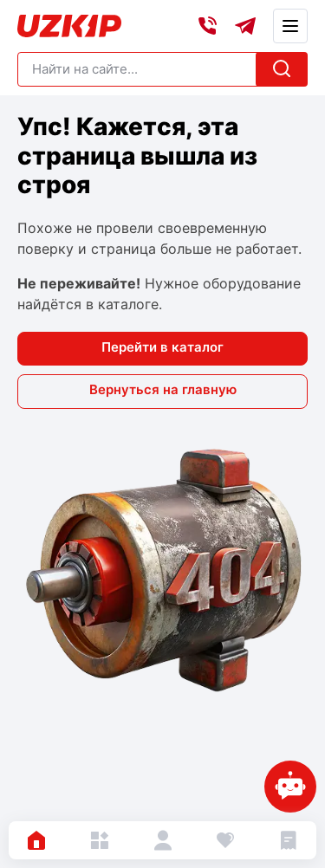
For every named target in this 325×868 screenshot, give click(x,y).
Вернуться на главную (163, 389)
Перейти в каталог (162, 347)
